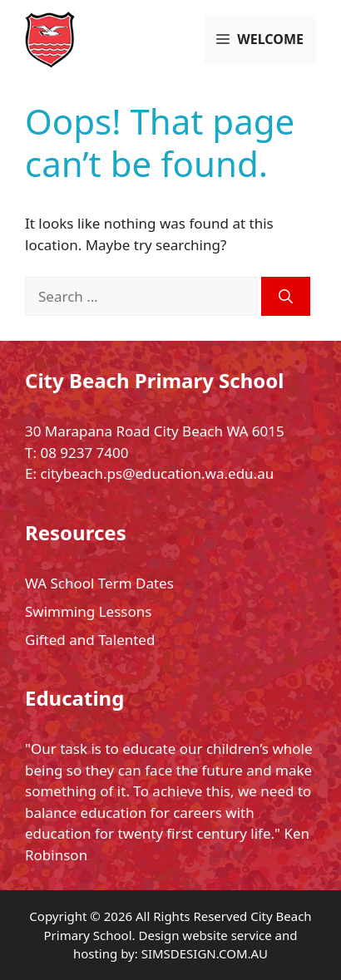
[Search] (286, 297)
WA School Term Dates (99, 583)
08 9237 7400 (84, 453)
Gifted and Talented (90, 640)
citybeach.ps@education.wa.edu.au (157, 473)
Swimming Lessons (88, 611)
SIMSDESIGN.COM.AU (205, 953)
